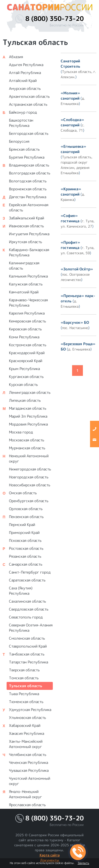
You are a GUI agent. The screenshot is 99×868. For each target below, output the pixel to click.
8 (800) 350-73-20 (55, 19)
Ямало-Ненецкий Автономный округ (25, 794)
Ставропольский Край (28, 646)
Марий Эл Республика (28, 416)
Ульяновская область (27, 717)
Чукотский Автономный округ (30, 781)
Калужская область (26, 284)
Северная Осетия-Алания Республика (31, 628)
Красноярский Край (26, 361)
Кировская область (25, 329)
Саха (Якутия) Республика (21, 591)
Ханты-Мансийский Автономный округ (26, 744)
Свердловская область (29, 609)
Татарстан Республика (29, 662)
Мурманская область (27, 448)
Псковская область (25, 540)
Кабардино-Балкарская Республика (29, 252)
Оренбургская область (29, 501)
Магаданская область (28, 408)
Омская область (23, 493)
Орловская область (26, 509)
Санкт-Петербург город (30, 572)
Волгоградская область (30, 173)
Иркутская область (25, 242)
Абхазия (16, 57)
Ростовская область (26, 548)
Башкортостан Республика (21, 123)
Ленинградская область (30, 392)
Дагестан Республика (28, 197)
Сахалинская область (27, 601)
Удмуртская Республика (30, 710)
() (78, 69)
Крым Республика (24, 369)
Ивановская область (26, 226)
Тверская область (24, 670)
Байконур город (23, 112)
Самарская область (26, 564)
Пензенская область (26, 517)
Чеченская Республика (29, 762)
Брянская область (24, 149)
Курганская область (26, 377)
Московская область (27, 440)
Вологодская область (28, 181)
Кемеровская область (27, 321)
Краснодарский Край (27, 353)
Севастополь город (26, 617)
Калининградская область (24, 266)
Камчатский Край (24, 292)
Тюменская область (26, 702)
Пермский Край (22, 525)
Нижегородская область (30, 469)
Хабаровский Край (25, 725)
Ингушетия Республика (29, 234)
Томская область (24, 678)
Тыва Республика (24, 694)
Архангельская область (29, 96)
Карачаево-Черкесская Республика (28, 303)
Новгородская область (29, 477)
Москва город (21, 432)
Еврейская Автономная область (29, 207)
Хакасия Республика (27, 733)
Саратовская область (27, 580)
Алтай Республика (25, 73)
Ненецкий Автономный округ (29, 458)
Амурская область (25, 88)
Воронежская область (28, 189)
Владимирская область (29, 165)
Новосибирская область (30, 485)
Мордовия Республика (28, 424)
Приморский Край (24, 532)
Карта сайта (50, 855)
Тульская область (26, 686)
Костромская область (28, 345)
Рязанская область (25, 556)
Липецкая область (25, 400)
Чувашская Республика (29, 770)
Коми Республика (24, 337)
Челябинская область (28, 754)
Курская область (23, 384)
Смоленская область (27, 638)
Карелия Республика (27, 313)
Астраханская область (28, 104)
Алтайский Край (23, 80)
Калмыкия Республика (28, 276)
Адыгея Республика (26, 65)
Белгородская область (29, 133)
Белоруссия (19, 141)
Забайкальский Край (27, 218)
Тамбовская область (27, 654)
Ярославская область (27, 805)
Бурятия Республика (27, 157)
